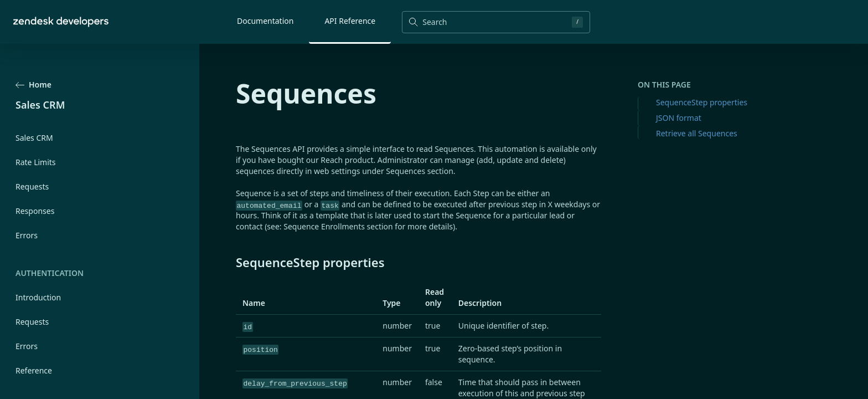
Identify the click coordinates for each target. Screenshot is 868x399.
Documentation (265, 21)
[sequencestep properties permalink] (230, 262)
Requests (32, 186)
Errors (27, 235)
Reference (34, 370)
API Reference (350, 21)
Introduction (38, 297)
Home (33, 85)
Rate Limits (36, 162)
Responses (35, 211)
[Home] (61, 22)
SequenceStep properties (702, 102)
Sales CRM (34, 138)
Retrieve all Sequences (697, 133)
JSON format (679, 118)
